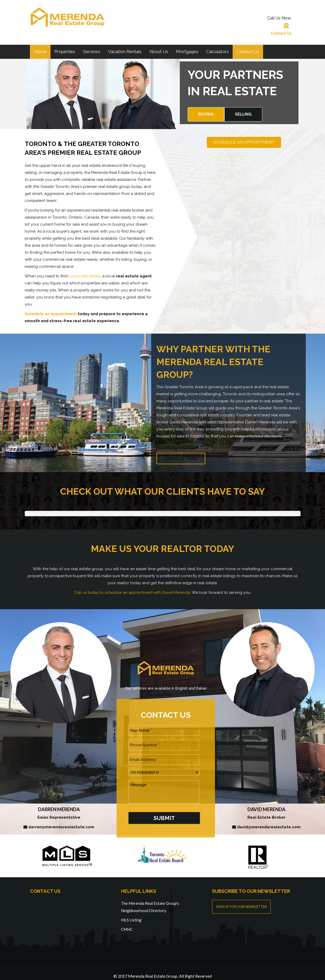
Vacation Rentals (125, 52)
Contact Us (281, 33)
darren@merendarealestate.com (61, 822)
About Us (159, 52)
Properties (65, 52)
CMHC (127, 924)
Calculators (217, 52)
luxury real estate (85, 276)
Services (92, 52)
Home (40, 52)
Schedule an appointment (51, 314)
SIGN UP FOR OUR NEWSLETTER (241, 901)
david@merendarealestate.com (269, 822)
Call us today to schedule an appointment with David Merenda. (133, 593)
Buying (206, 114)
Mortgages (187, 52)
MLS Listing (131, 915)
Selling (243, 114)
